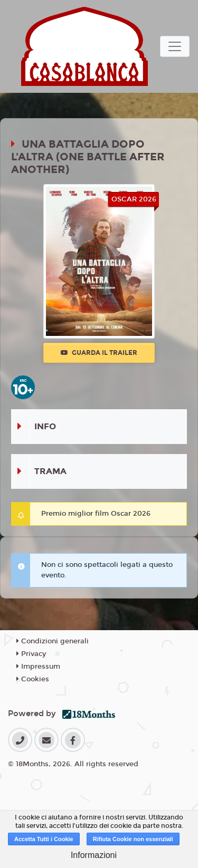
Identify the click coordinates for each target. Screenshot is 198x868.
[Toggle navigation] (175, 46)
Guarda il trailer (99, 353)
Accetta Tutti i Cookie (44, 839)
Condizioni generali (53, 641)
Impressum (38, 667)
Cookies (33, 679)
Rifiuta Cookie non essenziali (133, 839)
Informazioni (94, 855)
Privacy (31, 654)
